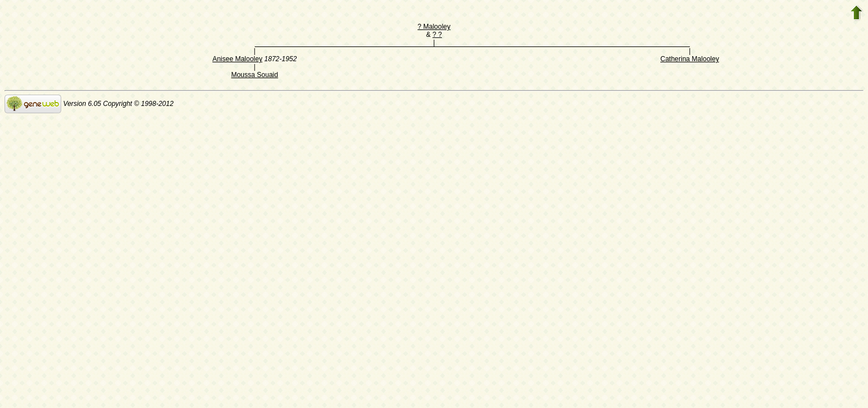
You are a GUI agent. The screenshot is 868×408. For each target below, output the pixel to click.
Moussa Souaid (254, 75)
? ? (437, 35)
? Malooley (434, 27)
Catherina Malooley (690, 59)
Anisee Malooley (237, 59)
